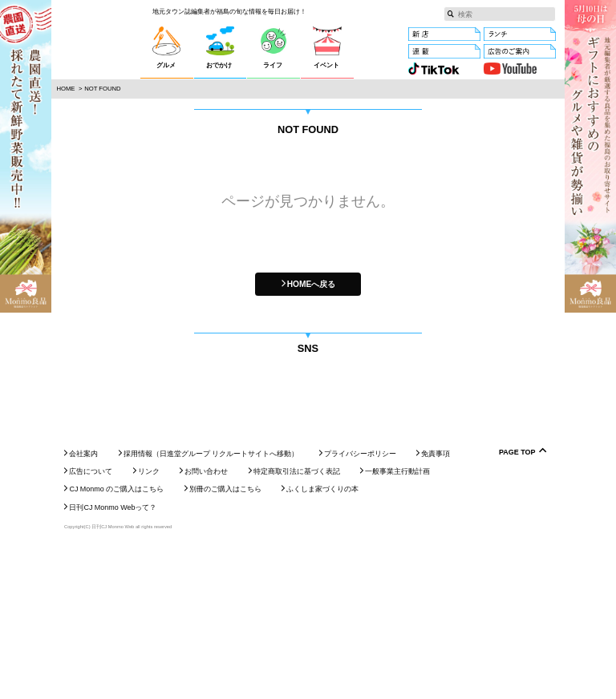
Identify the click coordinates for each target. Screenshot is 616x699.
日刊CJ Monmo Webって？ (113, 657)
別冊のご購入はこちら (225, 639)
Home (65, 89)
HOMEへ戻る (312, 284)
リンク (149, 620)
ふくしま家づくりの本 (322, 639)
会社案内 (83, 603)
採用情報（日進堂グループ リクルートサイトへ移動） (211, 603)
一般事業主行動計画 (397, 620)
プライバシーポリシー (360, 603)
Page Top (517, 602)
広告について (91, 620)
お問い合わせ (206, 620)
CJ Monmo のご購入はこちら (116, 639)
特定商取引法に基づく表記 (297, 620)
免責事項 (436, 603)
